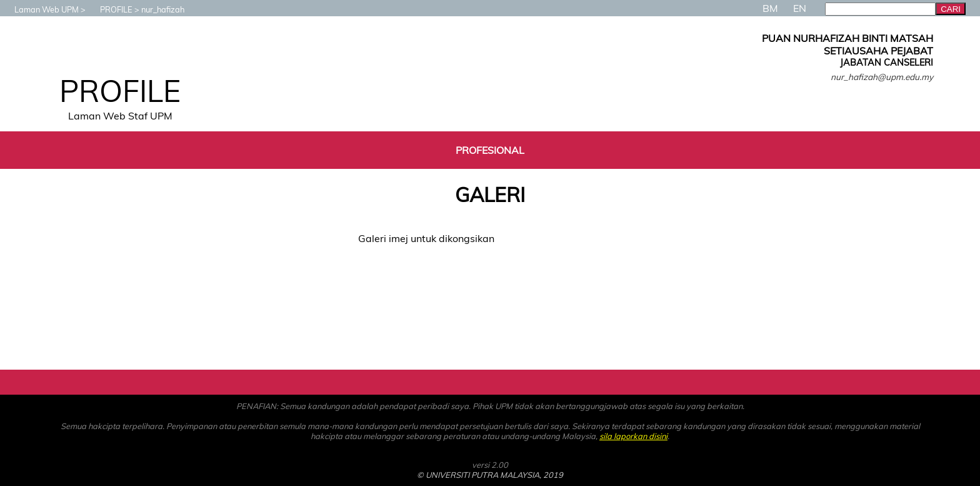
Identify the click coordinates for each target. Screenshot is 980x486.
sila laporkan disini (633, 436)
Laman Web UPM (40, 9)
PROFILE (110, 9)
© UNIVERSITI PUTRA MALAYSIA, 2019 (490, 475)
